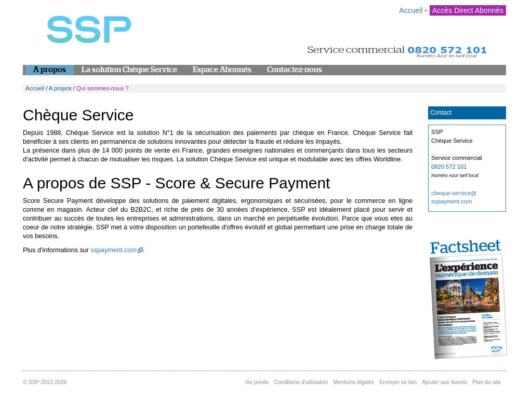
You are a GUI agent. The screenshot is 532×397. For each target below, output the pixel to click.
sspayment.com (114, 250)
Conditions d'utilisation (301, 382)
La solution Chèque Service (129, 70)
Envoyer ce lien (398, 382)
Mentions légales (354, 382)
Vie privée (257, 382)
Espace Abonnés (222, 70)
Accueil (411, 10)
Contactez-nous (295, 70)
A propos (50, 70)
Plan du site (487, 382)
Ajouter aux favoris (444, 382)
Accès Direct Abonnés (468, 10)
